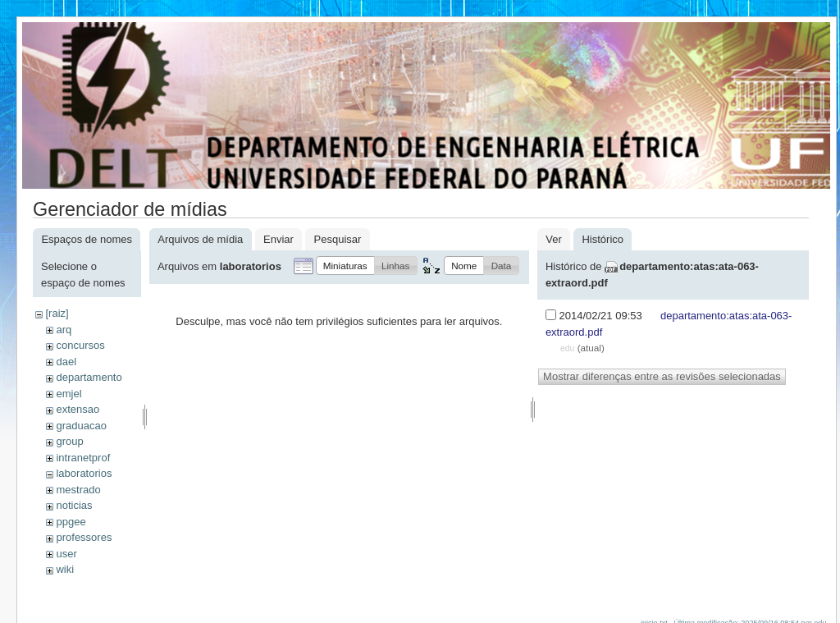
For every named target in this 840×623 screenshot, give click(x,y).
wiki (65, 569)
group (69, 441)
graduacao (81, 426)
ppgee (71, 522)
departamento (89, 377)
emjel (68, 394)
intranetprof (83, 458)
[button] (345, 266)
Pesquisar (338, 239)
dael (66, 362)
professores (84, 537)
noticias (74, 505)
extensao (78, 409)
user (66, 554)
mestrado (78, 490)
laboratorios (84, 473)
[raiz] (57, 313)
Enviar (278, 239)
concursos (80, 345)
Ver (554, 239)
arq (64, 330)
